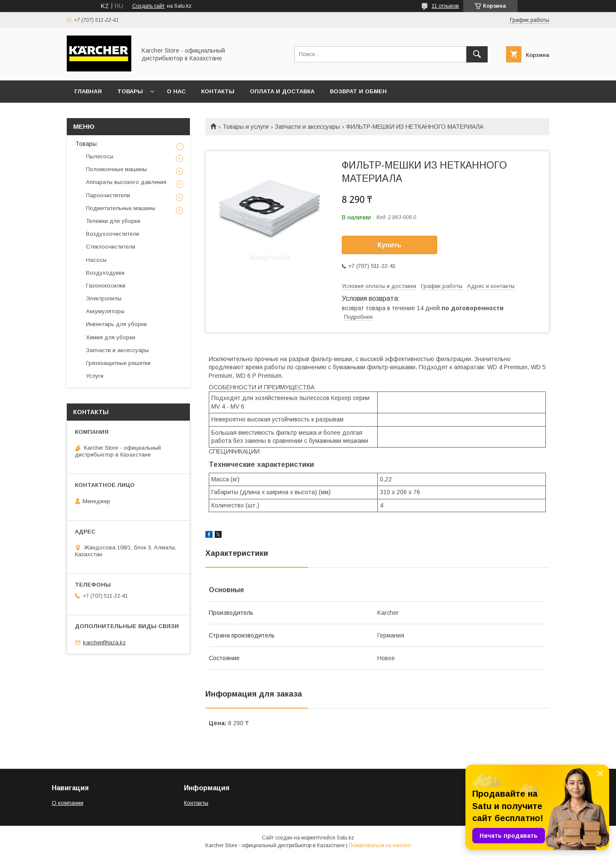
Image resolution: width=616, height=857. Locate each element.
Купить (390, 245)
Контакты (218, 91)
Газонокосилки (106, 286)
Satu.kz (345, 838)
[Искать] (477, 54)
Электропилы (104, 298)
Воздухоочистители (113, 234)
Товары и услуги (246, 127)
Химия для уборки (111, 337)
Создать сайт (148, 6)
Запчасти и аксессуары (308, 127)
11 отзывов (445, 6)
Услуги (95, 376)
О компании (68, 803)
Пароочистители (108, 195)
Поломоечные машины (116, 169)
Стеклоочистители (111, 247)
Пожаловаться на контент (380, 845)
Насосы (96, 260)
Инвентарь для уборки (116, 324)
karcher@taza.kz (104, 642)
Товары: (87, 144)
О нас (176, 91)
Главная (88, 91)
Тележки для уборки (113, 221)
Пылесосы (100, 156)
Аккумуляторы (105, 311)
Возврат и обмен (358, 91)
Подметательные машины (121, 208)
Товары (130, 91)
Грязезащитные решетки (118, 363)
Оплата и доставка (282, 91)
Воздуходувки (105, 273)
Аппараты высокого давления (126, 182)
